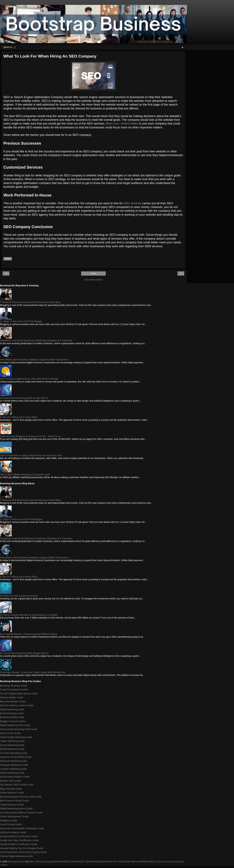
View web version (93, 280)
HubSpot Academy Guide (13, 832)
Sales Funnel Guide (10, 733)
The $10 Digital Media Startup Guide (19, 694)
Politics (151, 862)
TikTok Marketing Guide (12, 773)
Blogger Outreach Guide (13, 721)
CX (70, 862)
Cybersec (161, 862)
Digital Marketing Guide (12, 709)
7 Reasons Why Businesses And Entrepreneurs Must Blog (30, 302)
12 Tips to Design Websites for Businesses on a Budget (29, 615)
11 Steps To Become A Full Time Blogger (21, 321)
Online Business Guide (12, 793)
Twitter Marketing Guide (12, 741)
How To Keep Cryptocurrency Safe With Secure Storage (29, 379)
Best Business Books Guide (14, 801)
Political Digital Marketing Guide (16, 856)
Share (8, 259)
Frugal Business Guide (12, 805)
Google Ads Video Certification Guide (19, 840)
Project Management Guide (14, 816)
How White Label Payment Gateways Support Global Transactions (34, 360)
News (55, 862)
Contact (4, 865)
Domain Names (130, 862)
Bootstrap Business (17, 862)
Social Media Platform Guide (15, 777)
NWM (63, 862)
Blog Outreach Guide (11, 789)
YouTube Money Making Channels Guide (21, 813)
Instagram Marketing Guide (14, 765)
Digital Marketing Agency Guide (16, 809)
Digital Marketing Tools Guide (15, 725)
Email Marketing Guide (12, 713)
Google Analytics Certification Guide (19, 844)
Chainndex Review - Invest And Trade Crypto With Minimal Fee (33, 672)
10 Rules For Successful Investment (19, 596)
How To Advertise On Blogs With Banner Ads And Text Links (31, 455)
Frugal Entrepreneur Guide (14, 690)
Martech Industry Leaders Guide (17, 705)
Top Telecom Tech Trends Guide (17, 785)
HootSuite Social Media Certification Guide (22, 828)
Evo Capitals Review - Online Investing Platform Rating (29, 634)
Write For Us (114, 862)
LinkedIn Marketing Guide (13, 769)
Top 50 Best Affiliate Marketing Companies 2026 (25, 475)
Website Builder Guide (12, 697)
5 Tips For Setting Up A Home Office (19, 417)
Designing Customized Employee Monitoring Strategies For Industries (36, 340)
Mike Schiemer (36, 862)
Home (93, 273)
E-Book (92, 862)
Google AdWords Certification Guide (19, 836)
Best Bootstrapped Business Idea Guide (21, 797)
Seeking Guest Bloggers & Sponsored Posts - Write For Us (31, 436)
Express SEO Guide (10, 781)
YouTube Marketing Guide (13, 753)
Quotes (102, 862)
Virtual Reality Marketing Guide (16, 737)
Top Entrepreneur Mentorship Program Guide (23, 852)
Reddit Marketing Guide (12, 749)
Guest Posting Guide (11, 824)
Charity (179, 862)
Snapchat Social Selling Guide (16, 757)
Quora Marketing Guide (12, 745)
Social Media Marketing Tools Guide (19, 729)
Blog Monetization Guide (13, 702)
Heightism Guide (9, 820)
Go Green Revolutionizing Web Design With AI (24, 398)
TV (85, 862)
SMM (143, 862)
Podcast (77, 862)
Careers (171, 862)
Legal (48, 862)
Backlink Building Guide (12, 717)
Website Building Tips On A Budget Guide (22, 848)
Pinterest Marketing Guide (13, 761)
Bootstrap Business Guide (13, 686)
